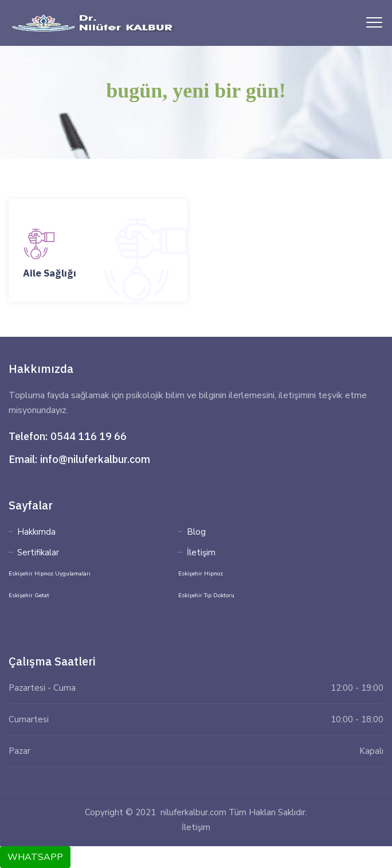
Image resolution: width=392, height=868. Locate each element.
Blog (196, 532)
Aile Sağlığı (50, 273)
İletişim (201, 552)
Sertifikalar (38, 552)
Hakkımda (36, 532)
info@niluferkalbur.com (95, 459)
